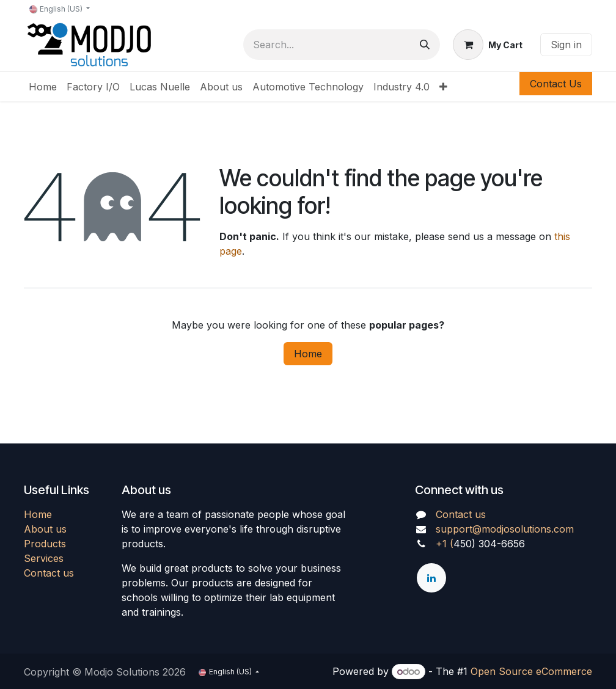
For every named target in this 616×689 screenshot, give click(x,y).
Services (44, 558)
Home (308, 354)
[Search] (425, 45)
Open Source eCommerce (531, 671)
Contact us (49, 573)
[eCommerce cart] (488, 45)
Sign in (566, 45)
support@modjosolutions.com (505, 529)
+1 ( (445, 544)
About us (45, 529)
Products (45, 544)
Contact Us (556, 84)
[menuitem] (43, 87)
